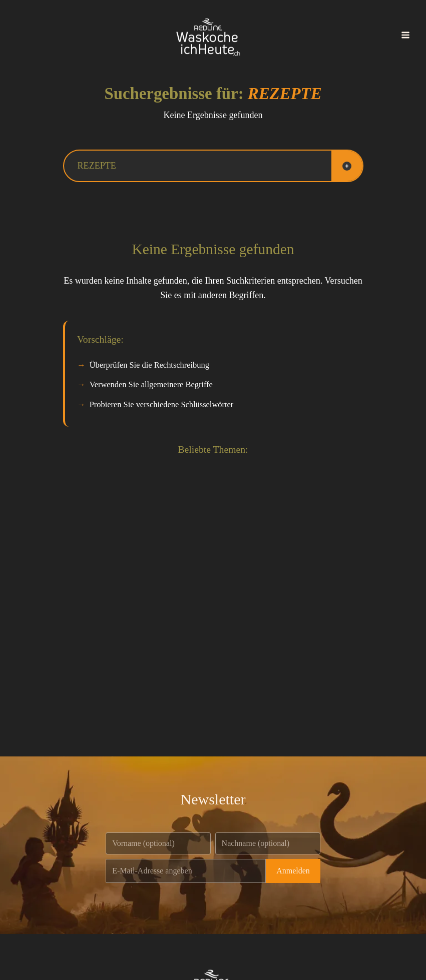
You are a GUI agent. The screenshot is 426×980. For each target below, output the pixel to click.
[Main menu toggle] (405, 35)
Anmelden (293, 871)
